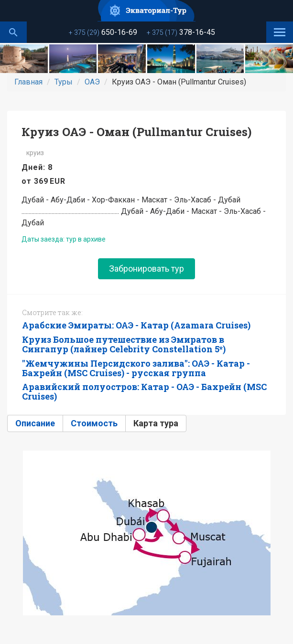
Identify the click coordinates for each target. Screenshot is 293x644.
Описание (35, 423)
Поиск (13, 32)
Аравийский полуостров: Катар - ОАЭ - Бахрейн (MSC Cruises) (144, 391)
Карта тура (156, 423)
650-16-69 (103, 32)
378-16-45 (181, 32)
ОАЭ (92, 82)
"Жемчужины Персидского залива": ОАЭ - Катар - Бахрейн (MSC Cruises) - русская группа (136, 368)
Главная (28, 82)
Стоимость (94, 423)
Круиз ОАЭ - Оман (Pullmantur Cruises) (136, 132)
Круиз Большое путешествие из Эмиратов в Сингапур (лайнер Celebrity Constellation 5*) (124, 344)
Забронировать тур (146, 269)
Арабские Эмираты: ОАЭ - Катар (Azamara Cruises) (136, 325)
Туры (64, 82)
